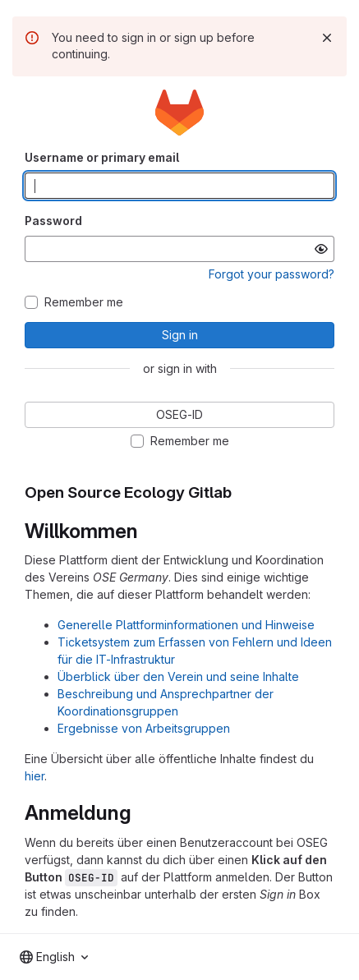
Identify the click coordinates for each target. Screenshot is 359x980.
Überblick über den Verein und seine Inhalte (178, 676)
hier (35, 776)
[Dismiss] (327, 38)
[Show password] (321, 249)
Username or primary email (102, 157)
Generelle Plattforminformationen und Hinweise (186, 625)
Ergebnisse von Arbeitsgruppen (144, 728)
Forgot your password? (272, 274)
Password (53, 221)
